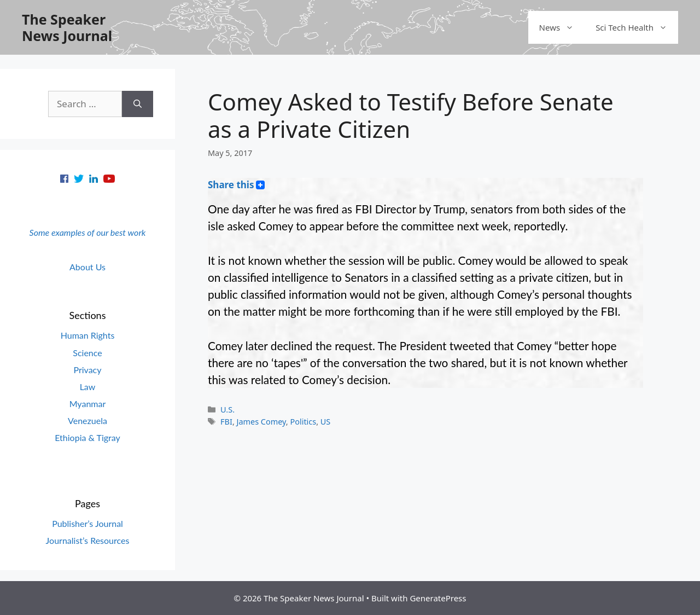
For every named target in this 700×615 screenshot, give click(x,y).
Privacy (87, 370)
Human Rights (88, 335)
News (562, 27)
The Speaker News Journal (67, 27)
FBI (226, 422)
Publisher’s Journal (87, 523)
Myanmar (88, 404)
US (325, 422)
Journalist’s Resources (88, 540)
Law (88, 387)
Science (87, 353)
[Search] (138, 104)
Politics (303, 422)
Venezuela (87, 420)
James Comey (261, 422)
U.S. (227, 410)
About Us (87, 267)
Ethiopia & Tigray (87, 437)
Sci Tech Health (637, 27)
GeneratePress (438, 598)
